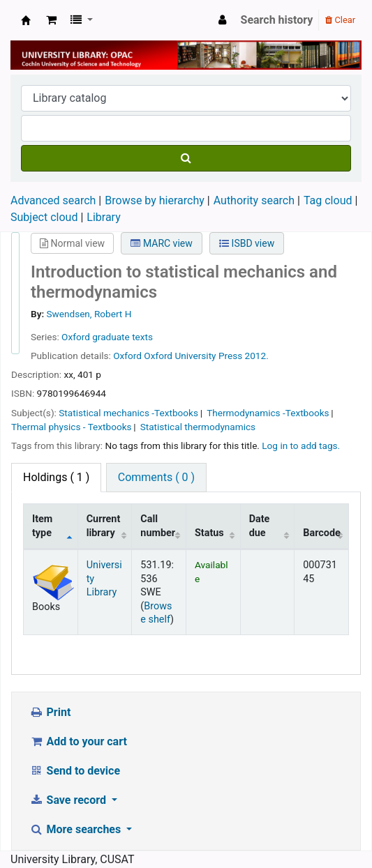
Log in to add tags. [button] (301, 446)
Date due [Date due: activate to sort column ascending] (260, 526)
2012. (257, 356)
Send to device (75, 771)
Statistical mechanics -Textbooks (128, 413)
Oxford (128, 356)
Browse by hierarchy (155, 200)
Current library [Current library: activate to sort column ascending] (104, 526)
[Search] (186, 158)
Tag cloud (328, 200)
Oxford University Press (193, 356)
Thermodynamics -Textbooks (268, 413)
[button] (51, 20)
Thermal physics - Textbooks (72, 427)
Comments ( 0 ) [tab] (156, 477)
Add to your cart (78, 741)
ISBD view (247, 243)
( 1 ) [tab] (56, 477)
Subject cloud (44, 217)
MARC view (161, 243)
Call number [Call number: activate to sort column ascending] (158, 526)
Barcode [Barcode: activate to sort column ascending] (322, 533)
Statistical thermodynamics (198, 427)
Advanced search (53, 200)
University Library (26, 20)
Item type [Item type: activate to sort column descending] (42, 526)
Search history (277, 20)
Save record (69, 800)
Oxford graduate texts (107, 337)
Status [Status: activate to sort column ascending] (209, 533)
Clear (340, 20)
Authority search (254, 200)
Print (50, 712)
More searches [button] (76, 829)
